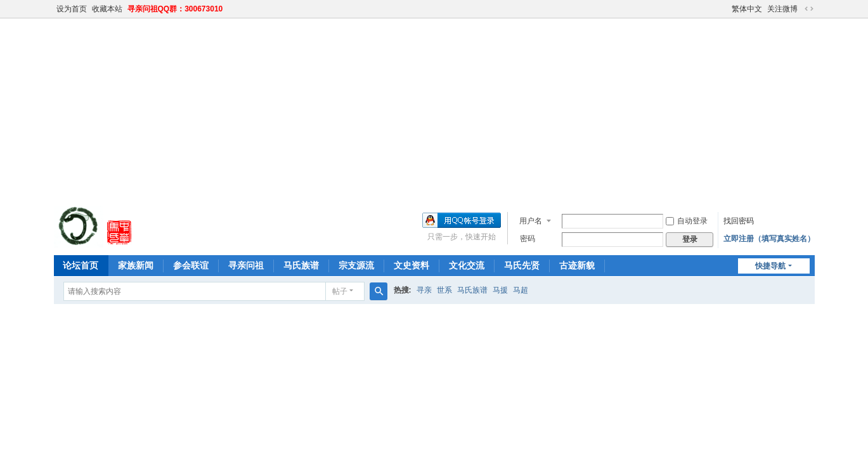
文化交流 (467, 265)
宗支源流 (356, 265)
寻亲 (424, 290)
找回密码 (739, 221)
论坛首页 (81, 265)
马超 (521, 290)
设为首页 (72, 9)
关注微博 (782, 9)
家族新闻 (136, 265)
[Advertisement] (434, 110)
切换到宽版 (809, 9)
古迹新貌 (577, 265)
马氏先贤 (522, 265)
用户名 (531, 221)
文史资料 (411, 265)
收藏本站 (107, 9)
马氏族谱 (301, 265)
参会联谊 (191, 265)
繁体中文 (747, 9)
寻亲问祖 (246, 265)
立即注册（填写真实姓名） (769, 239)
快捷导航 (770, 266)
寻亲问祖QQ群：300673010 (175, 9)
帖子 (340, 291)
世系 (444, 290)
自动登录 (687, 221)
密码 (528, 239)
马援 (500, 290)
